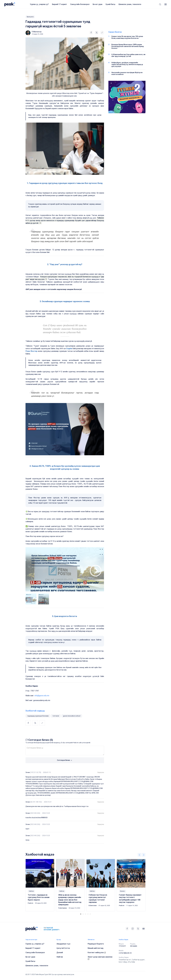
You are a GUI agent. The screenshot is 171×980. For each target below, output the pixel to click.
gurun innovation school (72, 716)
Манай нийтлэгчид (96, 948)
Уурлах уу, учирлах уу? (39, 4)
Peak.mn (31, 903)
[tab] (31, 599)
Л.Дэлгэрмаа (63, 908)
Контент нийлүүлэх (97, 953)
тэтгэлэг (56, 716)
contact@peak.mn (125, 953)
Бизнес (123, 891)
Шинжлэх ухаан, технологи (130, 4)
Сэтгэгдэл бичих (65, 760)
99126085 (134, 946)
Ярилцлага (30, 17)
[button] (160, 4)
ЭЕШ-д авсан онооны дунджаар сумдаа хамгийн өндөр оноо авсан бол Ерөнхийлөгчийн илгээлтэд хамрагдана (70, 900)
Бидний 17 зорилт (59, 4)
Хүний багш (110, 4)
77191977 (122, 946)
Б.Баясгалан (93, 906)
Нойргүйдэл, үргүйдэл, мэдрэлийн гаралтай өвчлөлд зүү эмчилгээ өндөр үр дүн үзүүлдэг (127, 64)
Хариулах (101, 772)
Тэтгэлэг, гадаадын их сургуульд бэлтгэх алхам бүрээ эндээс (39, 897)
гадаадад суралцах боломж (38, 716)
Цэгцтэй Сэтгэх (63, 948)
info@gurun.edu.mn (42, 696)
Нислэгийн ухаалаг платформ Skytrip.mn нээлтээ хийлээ (127, 73)
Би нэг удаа (97, 4)
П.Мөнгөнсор (37, 32)
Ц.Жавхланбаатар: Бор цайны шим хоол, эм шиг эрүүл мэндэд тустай (128, 55)
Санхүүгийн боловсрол (80, 4)
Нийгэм (31, 891)
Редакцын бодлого (96, 944)
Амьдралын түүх (63, 944)
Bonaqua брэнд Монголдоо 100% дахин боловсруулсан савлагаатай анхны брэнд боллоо (128, 46)
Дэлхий (60, 953)
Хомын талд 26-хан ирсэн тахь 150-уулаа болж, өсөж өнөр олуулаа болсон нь (127, 37)
